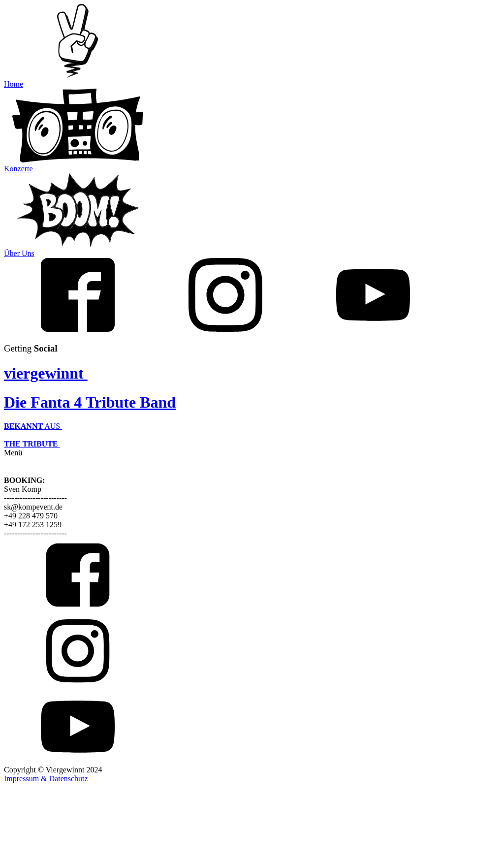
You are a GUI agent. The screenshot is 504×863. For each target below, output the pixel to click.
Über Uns (19, 253)
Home (14, 84)
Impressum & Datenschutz (46, 779)
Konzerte (18, 169)
